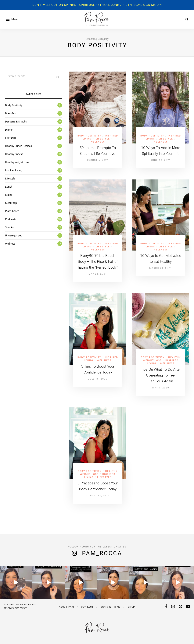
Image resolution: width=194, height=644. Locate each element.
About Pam (66, 607)
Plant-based (12, 211)
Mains (9, 195)
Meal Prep (11, 203)
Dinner (9, 130)
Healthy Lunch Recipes (18, 146)
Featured (10, 138)
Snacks (9, 227)
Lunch (9, 187)
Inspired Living (14, 170)
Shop (131, 607)
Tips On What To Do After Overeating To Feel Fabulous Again (161, 375)
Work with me (111, 607)
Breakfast (11, 113)
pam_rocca (102, 553)
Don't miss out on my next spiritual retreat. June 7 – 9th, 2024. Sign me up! (97, 5)
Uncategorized (14, 235)
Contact (87, 607)
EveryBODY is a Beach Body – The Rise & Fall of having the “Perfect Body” (98, 262)
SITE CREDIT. (21, 608)
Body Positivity (89, 136)
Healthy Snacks (14, 154)
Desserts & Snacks (16, 122)
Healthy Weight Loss (17, 162)
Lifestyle (103, 139)
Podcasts (11, 219)
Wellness (98, 142)
